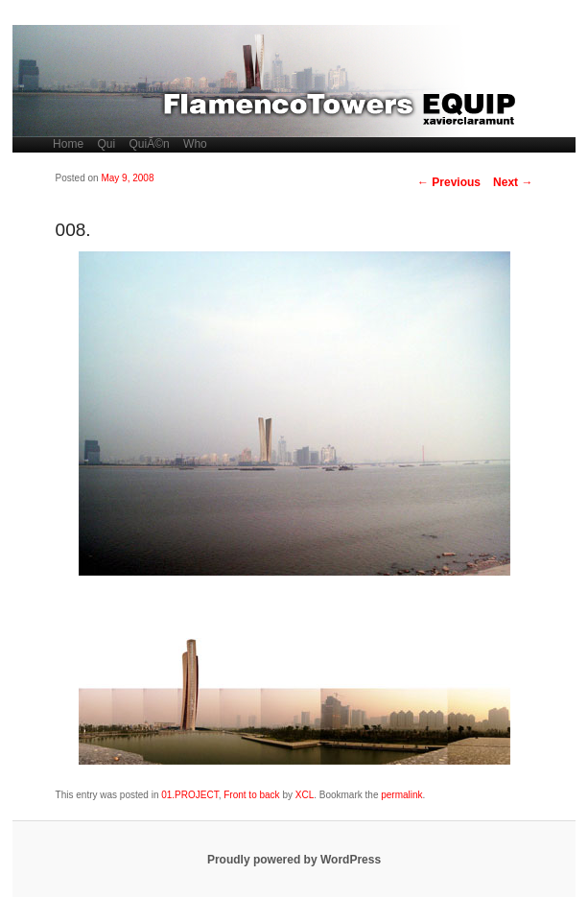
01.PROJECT (189, 795)
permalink (401, 795)
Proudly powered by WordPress (294, 860)
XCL (305, 795)
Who (195, 144)
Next (513, 182)
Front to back (251, 795)
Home (68, 144)
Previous (449, 182)
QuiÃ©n (150, 144)
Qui (106, 144)
